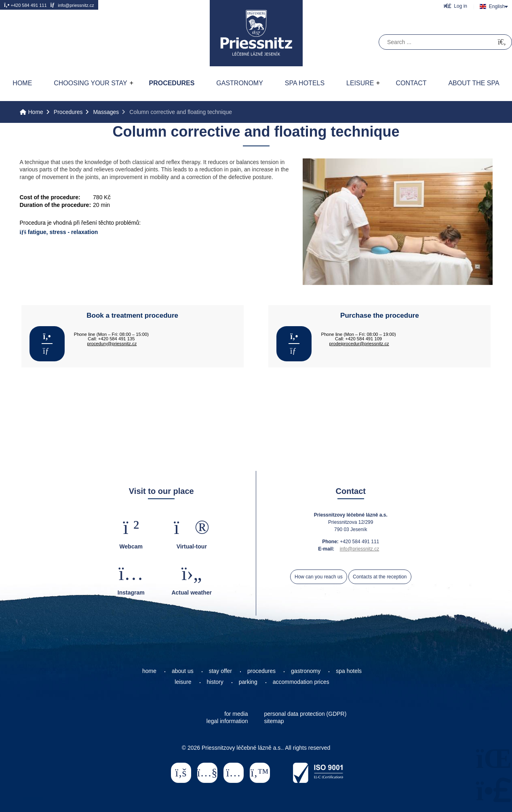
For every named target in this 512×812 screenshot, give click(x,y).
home (149, 671)
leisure (183, 682)
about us (183, 671)
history (215, 682)
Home (256, 33)
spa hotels (349, 671)
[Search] (502, 42)
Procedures (172, 83)
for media (236, 714)
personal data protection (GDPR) (306, 714)
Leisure (360, 83)
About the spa (474, 83)
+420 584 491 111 (25, 5)
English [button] (497, 6)
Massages (106, 112)
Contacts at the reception (380, 577)
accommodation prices (301, 682)
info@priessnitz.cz (72, 5)
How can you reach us (319, 577)
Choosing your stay (90, 83)
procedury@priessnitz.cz (112, 344)
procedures (261, 671)
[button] (455, 6)
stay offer (220, 671)
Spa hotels (305, 83)
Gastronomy (240, 83)
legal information (227, 721)
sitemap (274, 721)
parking (248, 682)
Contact (411, 83)
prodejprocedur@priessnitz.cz (359, 344)
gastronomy (306, 671)
